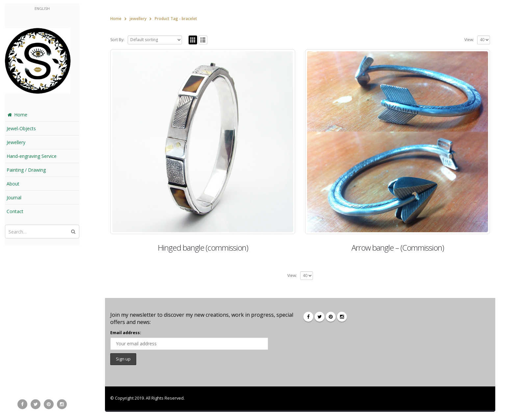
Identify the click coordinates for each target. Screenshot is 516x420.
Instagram (342, 317)
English (42, 8)
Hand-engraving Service (32, 156)
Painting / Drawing (26, 170)
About (13, 184)
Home (17, 115)
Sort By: (117, 40)
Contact (15, 211)
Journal (14, 198)
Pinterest (331, 317)
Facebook (308, 317)
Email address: (126, 333)
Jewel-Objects (21, 128)
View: (469, 40)
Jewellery (16, 142)
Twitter (320, 317)
